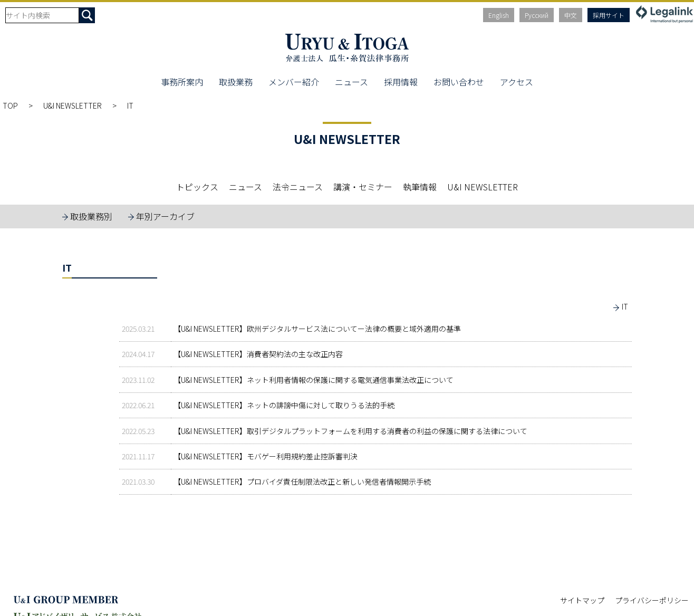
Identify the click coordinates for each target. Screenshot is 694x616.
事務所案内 (182, 82)
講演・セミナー (363, 187)
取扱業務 (236, 82)
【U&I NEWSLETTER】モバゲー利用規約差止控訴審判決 (266, 456)
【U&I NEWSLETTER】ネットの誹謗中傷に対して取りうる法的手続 (284, 405)
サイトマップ (582, 600)
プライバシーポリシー (652, 600)
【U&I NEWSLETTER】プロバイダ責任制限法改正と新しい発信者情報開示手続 (302, 482)
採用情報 (401, 82)
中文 (571, 15)
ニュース (351, 82)
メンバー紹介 (294, 82)
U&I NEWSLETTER (73, 105)
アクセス (517, 82)
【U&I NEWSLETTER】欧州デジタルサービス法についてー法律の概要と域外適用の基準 (317, 329)
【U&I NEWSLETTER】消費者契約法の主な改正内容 (258, 354)
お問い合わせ (459, 82)
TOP (10, 105)
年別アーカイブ (165, 216)
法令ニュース (298, 187)
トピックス (197, 187)
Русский (537, 15)
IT (625, 306)
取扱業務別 (91, 216)
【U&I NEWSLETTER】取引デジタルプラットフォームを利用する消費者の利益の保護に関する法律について (350, 431)
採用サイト (609, 15)
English (499, 15)
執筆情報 (420, 187)
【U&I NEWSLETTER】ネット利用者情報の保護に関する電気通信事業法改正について (314, 380)
